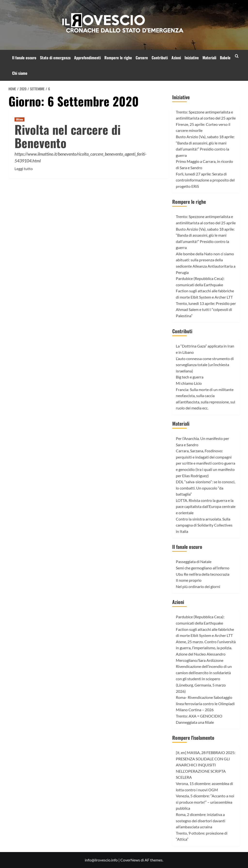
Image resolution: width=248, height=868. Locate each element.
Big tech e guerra (190, 377)
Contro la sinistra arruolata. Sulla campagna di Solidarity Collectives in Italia (204, 525)
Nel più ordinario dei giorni (198, 586)
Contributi (160, 58)
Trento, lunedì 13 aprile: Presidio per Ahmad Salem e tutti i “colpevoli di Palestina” (206, 309)
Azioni (176, 58)
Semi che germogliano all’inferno (203, 568)
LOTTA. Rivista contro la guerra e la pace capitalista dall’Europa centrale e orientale (206, 506)
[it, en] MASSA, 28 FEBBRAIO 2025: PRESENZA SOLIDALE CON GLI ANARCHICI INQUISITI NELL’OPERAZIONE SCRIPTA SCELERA (206, 765)
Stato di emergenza (55, 58)
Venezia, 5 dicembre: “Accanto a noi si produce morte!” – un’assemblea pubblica (205, 802)
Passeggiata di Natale (194, 562)
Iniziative (192, 58)
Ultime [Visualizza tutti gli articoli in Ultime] (19, 119)
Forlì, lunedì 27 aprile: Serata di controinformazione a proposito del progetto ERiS (205, 180)
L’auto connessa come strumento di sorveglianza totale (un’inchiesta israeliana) (205, 365)
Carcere (142, 58)
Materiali (209, 58)
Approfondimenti (87, 58)
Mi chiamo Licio (189, 383)
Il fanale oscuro (24, 58)
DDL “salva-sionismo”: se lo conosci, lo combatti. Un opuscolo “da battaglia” (205, 488)
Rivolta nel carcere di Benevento (68, 136)
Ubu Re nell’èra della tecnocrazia (203, 574)
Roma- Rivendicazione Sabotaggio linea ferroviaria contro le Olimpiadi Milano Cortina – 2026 (205, 703)
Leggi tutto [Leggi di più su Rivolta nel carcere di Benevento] (24, 169)
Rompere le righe (118, 58)
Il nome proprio (189, 580)
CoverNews (130, 860)
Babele (225, 58)
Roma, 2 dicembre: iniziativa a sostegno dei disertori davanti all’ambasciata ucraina (201, 821)
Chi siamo (20, 73)
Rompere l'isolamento (193, 738)
